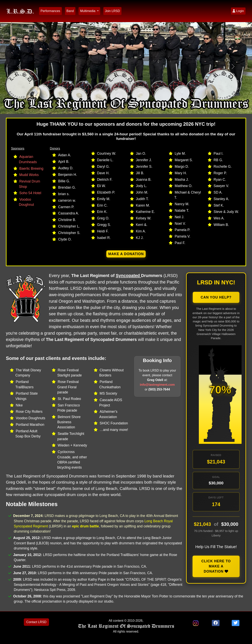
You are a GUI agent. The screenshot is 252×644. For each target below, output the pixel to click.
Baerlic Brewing (31, 168)
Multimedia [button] (88, 11)
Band (70, 11)
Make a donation (126, 254)
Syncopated (128, 276)
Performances (50, 11)
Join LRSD (112, 11)
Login (238, 11)
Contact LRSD (36, 622)
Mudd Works (29, 175)
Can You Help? (216, 297)
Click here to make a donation (216, 566)
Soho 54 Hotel (30, 193)
